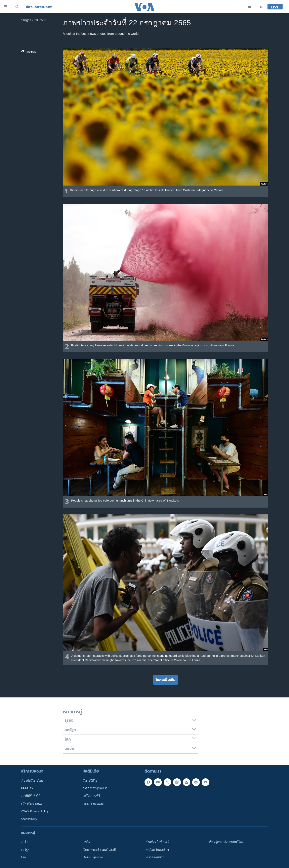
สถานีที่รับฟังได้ (31, 796)
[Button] (29, 52)
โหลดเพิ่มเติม (166, 680)
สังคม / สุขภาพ (93, 857)
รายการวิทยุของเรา (95, 788)
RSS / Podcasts (93, 803)
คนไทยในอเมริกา (158, 850)
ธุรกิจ (87, 842)
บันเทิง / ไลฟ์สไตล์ (158, 842)
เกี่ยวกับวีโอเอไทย (32, 780)
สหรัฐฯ (25, 850)
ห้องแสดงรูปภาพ (39, 7)
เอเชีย (25, 842)
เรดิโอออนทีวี (91, 796)
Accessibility (29, 819)
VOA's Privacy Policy (35, 811)
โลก (23, 857)
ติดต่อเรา (27, 788)
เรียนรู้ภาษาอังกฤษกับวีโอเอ (227, 842)
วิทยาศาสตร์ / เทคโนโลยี (99, 850)
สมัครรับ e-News (32, 803)
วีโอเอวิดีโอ (90, 780)
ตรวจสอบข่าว (155, 857)
